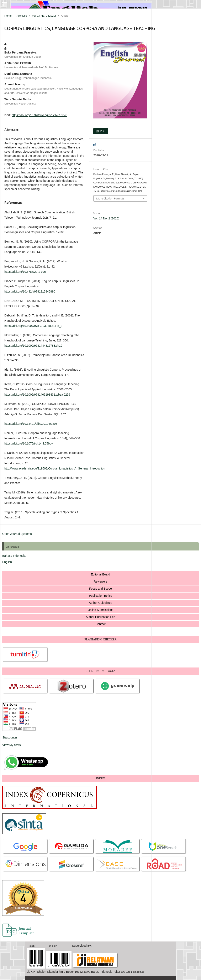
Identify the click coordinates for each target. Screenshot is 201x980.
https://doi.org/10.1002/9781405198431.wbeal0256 (37, 395)
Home (8, 16)
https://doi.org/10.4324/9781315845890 (30, 291)
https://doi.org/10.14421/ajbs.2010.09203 (31, 424)
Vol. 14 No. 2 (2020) (44, 16)
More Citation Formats (110, 198)
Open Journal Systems (17, 534)
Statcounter (10, 737)
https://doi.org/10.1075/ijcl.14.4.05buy (29, 443)
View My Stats (11, 745)
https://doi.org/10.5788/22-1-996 (25, 272)
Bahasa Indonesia (14, 556)
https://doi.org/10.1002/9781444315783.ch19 (33, 346)
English (7, 562)
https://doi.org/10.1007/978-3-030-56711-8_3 (33, 326)
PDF (102, 131)
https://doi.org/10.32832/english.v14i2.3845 (39, 115)
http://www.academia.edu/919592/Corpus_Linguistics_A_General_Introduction (55, 468)
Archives (22, 16)
